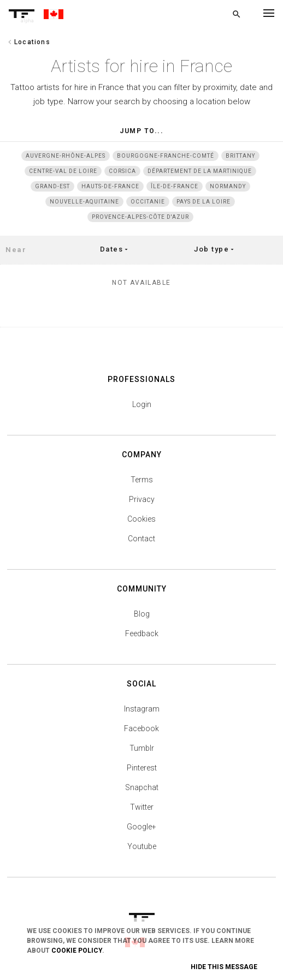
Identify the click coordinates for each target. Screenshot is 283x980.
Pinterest (142, 768)
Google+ (141, 827)
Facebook (141, 728)
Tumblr (142, 748)
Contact (141, 539)
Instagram (142, 709)
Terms (142, 480)
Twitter (142, 807)
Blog (142, 614)
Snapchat (142, 787)
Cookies (141, 519)
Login (142, 404)
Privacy (142, 499)
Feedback (142, 634)
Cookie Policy (77, 951)
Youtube (142, 846)
